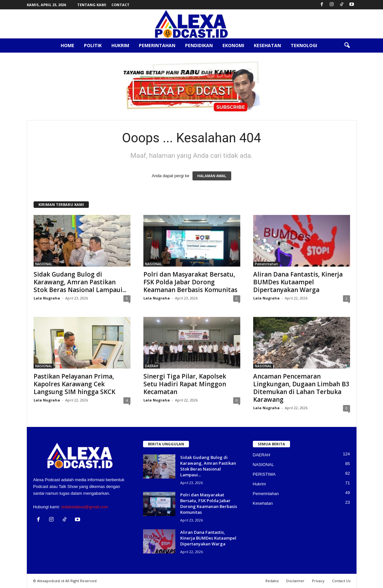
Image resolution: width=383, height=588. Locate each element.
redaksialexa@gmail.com (84, 507)
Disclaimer (295, 581)
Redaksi (272, 581)
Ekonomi (233, 45)
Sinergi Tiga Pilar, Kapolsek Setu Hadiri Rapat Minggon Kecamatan (185, 384)
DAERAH (152, 366)
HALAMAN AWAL (212, 176)
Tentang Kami (92, 5)
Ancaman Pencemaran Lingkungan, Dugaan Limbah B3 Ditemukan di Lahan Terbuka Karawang (301, 388)
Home (67, 45)
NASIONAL (44, 264)
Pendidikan (199, 45)
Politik (93, 45)
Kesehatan (267, 45)
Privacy (318, 581)
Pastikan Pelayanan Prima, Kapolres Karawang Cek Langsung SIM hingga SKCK (74, 384)
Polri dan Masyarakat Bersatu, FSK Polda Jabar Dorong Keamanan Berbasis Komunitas (190, 282)
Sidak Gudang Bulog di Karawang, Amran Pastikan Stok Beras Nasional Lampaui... (80, 282)
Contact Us (341, 581)
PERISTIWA (264, 474)
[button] (347, 46)
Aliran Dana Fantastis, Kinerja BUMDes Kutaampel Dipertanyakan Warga (298, 282)
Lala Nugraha (47, 298)
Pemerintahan (157, 45)
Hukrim (120, 45)
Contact (120, 5)
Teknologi (304, 45)
